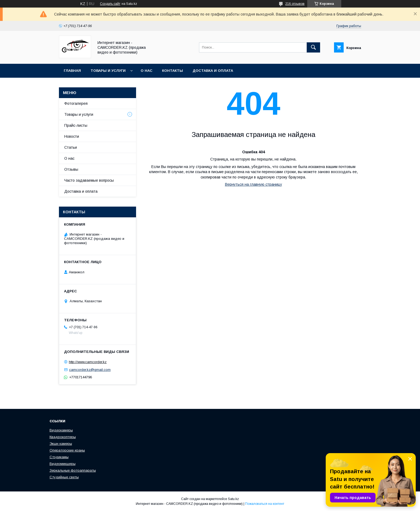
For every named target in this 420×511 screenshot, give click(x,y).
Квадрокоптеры (63, 437)
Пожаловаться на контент (265, 504)
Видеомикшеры (63, 464)
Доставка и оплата (213, 71)
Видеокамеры (61, 430)
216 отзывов (295, 4)
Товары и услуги (108, 71)
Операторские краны (67, 450)
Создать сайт (110, 4)
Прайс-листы (76, 125)
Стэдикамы (59, 457)
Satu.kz (233, 499)
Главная (72, 71)
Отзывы (71, 169)
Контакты (172, 71)
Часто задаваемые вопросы (89, 180)
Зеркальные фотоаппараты (73, 470)
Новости (72, 136)
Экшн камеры (61, 444)
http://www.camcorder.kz (88, 362)
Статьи (71, 147)
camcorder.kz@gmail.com (90, 370)
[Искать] (313, 47)
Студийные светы (64, 477)
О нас (147, 71)
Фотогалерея (76, 103)
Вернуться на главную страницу (254, 184)
